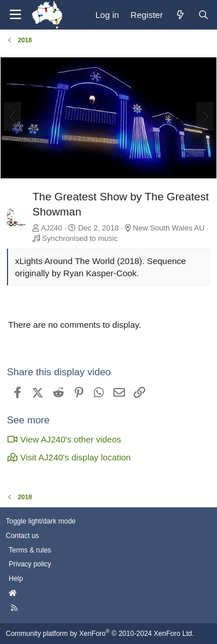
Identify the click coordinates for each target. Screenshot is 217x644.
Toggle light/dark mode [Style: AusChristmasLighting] (41, 521)
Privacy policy (30, 564)
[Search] (203, 15)
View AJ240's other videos (64, 439)
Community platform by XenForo (100, 634)
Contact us (22, 536)
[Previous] (12, 116)
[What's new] (180, 15)
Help (16, 579)
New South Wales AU (169, 228)
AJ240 (52, 228)
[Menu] (15, 15)
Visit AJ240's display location (69, 457)
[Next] (205, 116)
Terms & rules (30, 550)
